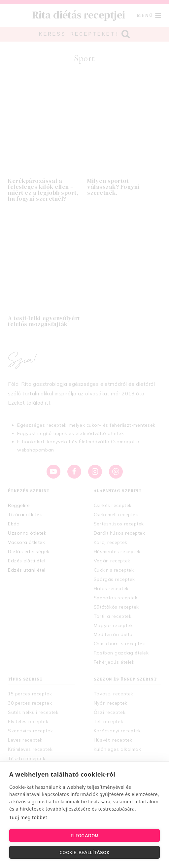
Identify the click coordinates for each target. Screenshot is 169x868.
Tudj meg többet (28, 817)
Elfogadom (85, 836)
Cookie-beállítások (84, 852)
